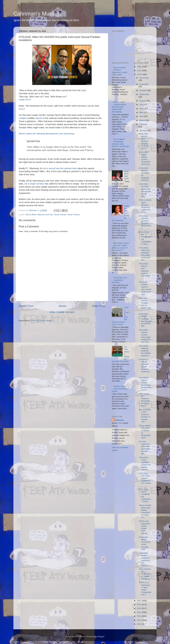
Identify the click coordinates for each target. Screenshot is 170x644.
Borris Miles (31, 215)
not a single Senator (34, 184)
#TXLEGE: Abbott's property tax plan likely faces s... (145, 222)
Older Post (98, 306)
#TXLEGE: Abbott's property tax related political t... (145, 351)
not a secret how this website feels (60, 168)
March (142, 120)
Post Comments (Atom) (41, 321)
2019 (139, 71)
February (143, 124)
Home (62, 306)
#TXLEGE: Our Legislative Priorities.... (119, 280)
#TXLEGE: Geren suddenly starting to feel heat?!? (144, 559)
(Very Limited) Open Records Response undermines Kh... (145, 206)
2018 (139, 74)
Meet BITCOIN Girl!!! (126, 175)
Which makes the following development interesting (46, 134)
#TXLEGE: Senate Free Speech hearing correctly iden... (144, 141)
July (142, 105)
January (143, 130)
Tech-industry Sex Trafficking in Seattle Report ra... (145, 574)
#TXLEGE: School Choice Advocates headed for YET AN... (145, 336)
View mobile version (62, 312)
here (21, 109)
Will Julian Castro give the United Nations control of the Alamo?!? (120, 247)
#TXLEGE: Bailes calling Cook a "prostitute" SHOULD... (145, 158)
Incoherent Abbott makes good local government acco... (145, 384)
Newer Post (26, 306)
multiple (23, 118)
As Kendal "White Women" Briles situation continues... (145, 367)
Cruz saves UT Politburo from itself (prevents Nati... (144, 400)
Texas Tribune (74, 215)
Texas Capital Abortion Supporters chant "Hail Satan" (120, 71)
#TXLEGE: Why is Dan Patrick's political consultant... (145, 271)
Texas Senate (60, 215)
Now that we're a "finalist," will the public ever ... (145, 304)
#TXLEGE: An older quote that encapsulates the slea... (145, 190)
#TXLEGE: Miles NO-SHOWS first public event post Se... (145, 254)
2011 (139, 624)
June (142, 109)
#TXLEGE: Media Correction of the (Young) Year (145, 543)
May (142, 112)
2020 (139, 67)
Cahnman (119, 420)
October (143, 90)
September (144, 94)
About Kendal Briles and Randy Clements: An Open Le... (145, 511)
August (143, 101)
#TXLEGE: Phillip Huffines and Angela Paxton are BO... (145, 320)
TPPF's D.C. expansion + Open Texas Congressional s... (145, 589)
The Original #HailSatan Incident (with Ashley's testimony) (120, 143)
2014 (139, 612)
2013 (139, 616)
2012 (139, 620)
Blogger (101, 636)
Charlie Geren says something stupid (120, 389)
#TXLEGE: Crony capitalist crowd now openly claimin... (145, 464)
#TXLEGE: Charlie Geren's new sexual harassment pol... (145, 288)
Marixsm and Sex (45, 215)
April (142, 116)
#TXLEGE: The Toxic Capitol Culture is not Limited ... (145, 479)
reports (39, 118)
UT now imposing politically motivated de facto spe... (144, 448)
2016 (139, 605)
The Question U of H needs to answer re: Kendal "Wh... (145, 416)
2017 (139, 601)
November (144, 84)
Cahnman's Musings (38, 14)
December (144, 78)
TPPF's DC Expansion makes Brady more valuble (145, 527)
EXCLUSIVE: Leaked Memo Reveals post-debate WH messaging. (119, 107)
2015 (139, 608)
